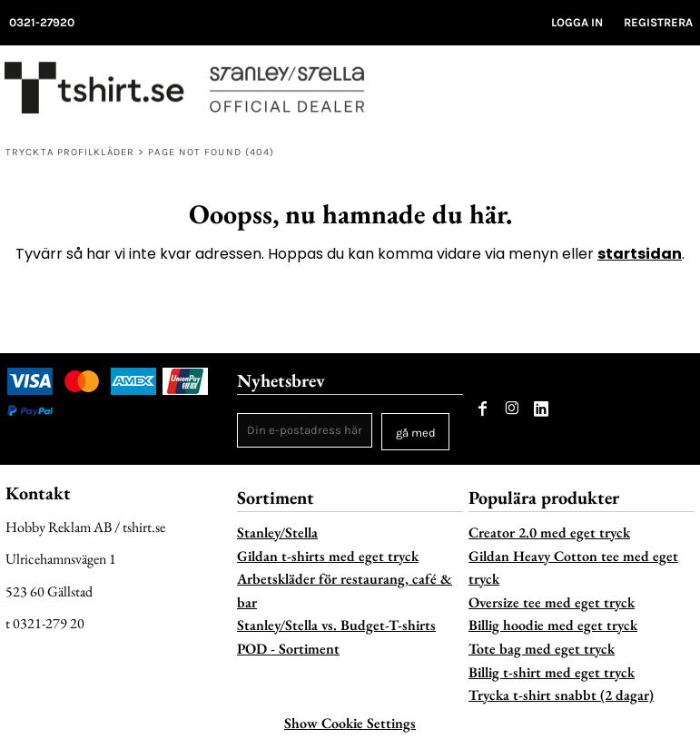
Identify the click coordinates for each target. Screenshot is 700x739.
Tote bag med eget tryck (542, 649)
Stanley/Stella (277, 532)
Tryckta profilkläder (70, 152)
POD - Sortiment (288, 649)
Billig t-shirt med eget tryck (552, 672)
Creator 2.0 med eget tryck (549, 532)
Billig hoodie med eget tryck (553, 625)
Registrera (658, 22)
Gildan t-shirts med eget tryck (328, 556)
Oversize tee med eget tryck (552, 602)
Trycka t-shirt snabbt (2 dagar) (561, 695)
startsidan (640, 254)
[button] (646, 93)
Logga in (577, 22)
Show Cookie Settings (350, 723)
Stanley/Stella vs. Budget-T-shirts (336, 625)
